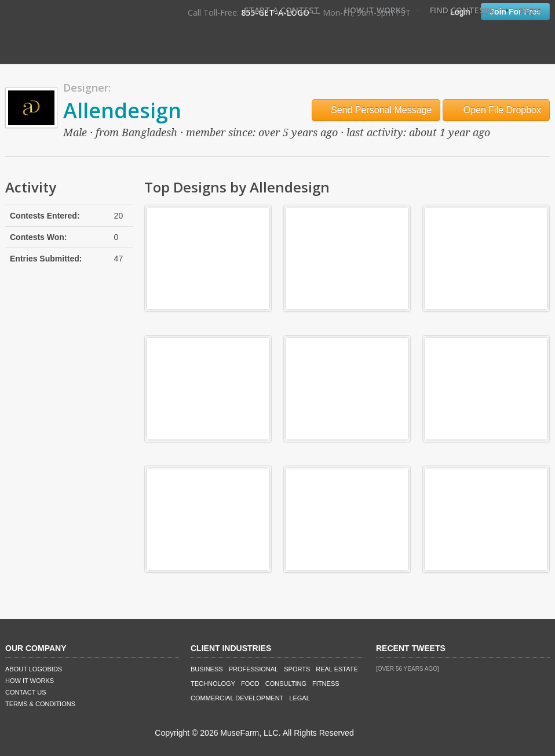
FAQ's (530, 10)
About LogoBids (34, 669)
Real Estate (337, 669)
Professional (254, 669)
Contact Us (26, 692)
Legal (299, 698)
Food (250, 684)
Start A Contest (282, 10)
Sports (297, 669)
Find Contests (462, 10)
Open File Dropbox (496, 110)
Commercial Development (237, 698)
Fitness (326, 684)
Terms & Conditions (40, 704)
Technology (213, 684)
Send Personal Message (376, 110)
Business (207, 669)
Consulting (286, 684)
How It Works (375, 10)
